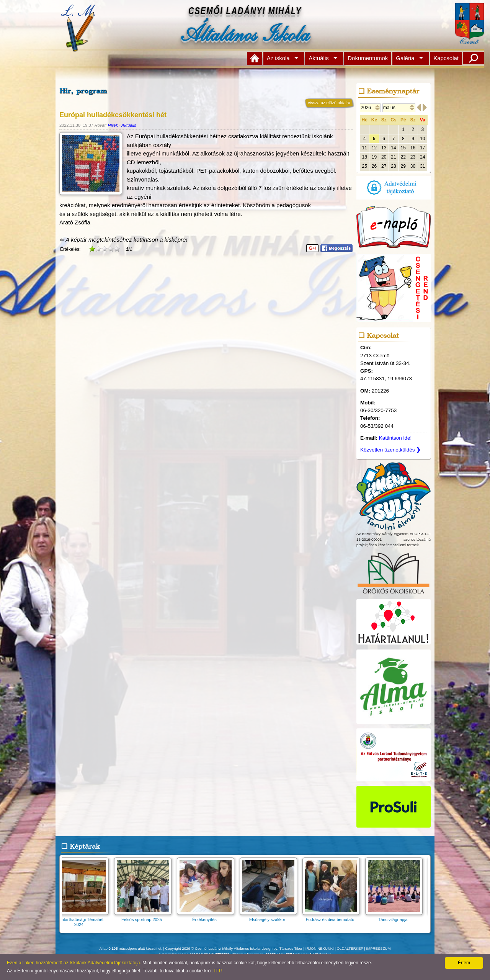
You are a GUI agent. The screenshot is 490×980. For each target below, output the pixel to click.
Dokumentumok (368, 58)
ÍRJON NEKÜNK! (320, 948)
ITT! (218, 971)
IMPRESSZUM (379, 948)
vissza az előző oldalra (329, 103)
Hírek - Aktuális (122, 125)
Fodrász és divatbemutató (333, 917)
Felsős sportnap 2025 (145, 917)
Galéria (405, 58)
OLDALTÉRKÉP (350, 948)
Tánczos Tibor (291, 948)
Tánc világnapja (396, 917)
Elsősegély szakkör (271, 917)
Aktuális (319, 58)
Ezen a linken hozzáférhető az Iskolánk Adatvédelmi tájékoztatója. (74, 963)
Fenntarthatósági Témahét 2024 (82, 919)
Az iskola (278, 58)
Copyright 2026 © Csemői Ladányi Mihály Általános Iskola (213, 948)
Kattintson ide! (395, 438)
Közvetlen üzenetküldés (390, 450)
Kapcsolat (446, 58)
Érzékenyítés (208, 917)
